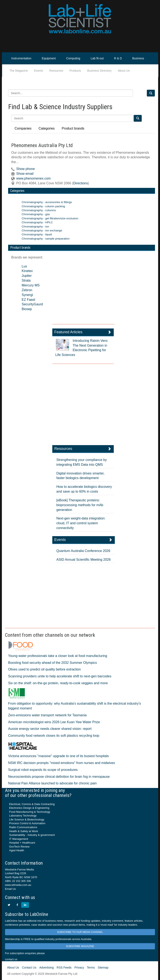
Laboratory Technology (23, 816)
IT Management (19, 839)
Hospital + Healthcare (22, 843)
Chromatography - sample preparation (46, 239)
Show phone (26, 169)
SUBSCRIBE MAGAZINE (80, 946)
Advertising (47, 968)
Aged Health (17, 850)
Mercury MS (31, 285)
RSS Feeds (64, 968)
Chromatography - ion (35, 227)
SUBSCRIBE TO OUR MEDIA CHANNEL (80, 932)
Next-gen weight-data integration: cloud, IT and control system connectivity (81, 523)
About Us (124, 71)
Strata (26, 280)
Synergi (27, 295)
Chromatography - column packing (43, 206)
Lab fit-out (97, 58)
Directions (81, 183)
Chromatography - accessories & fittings (47, 202)
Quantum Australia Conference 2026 (83, 551)
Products (75, 71)
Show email (25, 174)
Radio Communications (23, 827)
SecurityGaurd (32, 304)
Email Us (10, 889)
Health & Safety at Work (24, 831)
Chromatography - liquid (37, 234)
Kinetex (27, 271)
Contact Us (29, 968)
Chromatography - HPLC (37, 222)
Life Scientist (144, 71)
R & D (118, 58)
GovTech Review (19, 847)
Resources (56, 71)
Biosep (27, 309)
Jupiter (27, 276)
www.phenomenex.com (33, 178)
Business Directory (99, 71)
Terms (91, 968)
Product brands (73, 128)
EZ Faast (28, 300)
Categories (47, 128)
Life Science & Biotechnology (27, 820)
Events (39, 71)
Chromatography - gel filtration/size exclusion (50, 218)
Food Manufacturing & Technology (30, 812)
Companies (23, 128)
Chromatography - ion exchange (42, 230)
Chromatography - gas (36, 214)
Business (138, 58)
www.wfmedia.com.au (18, 885)
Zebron (27, 290)
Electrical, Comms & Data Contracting (32, 804)
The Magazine (19, 71)
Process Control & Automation (27, 823)
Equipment (49, 58)
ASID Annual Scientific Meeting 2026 (84, 560)
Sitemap (103, 968)
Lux (24, 266)
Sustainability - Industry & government (32, 835)
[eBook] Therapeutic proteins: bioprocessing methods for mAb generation (80, 505)
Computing (73, 58)
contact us (11, 959)
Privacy (79, 968)
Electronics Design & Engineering (29, 808)
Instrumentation (21, 58)
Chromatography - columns (39, 210)
